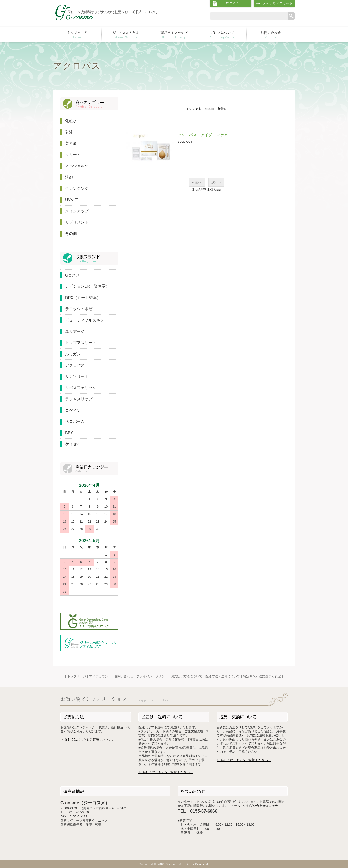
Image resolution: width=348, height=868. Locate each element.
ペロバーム (75, 422)
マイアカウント (100, 676)
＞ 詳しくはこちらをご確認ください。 (88, 739)
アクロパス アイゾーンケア (203, 135)
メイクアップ (77, 211)
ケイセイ (73, 444)
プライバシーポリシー (152, 676)
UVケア (72, 200)
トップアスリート (81, 343)
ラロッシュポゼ (79, 309)
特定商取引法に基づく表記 (262, 676)
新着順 (222, 109)
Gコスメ (72, 275)
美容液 (71, 143)
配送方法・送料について (223, 676)
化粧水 (71, 121)
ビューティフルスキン (85, 320)
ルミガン (73, 354)
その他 (71, 234)
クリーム (73, 155)
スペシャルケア (79, 166)
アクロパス (75, 365)
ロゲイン (73, 410)
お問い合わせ (124, 676)
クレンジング (77, 189)
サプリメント (77, 222)
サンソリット (77, 377)
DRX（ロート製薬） (83, 298)
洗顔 (69, 177)
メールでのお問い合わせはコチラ (255, 806)
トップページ (77, 676)
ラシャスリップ (79, 399)
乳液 (69, 132)
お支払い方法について (187, 676)
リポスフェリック (81, 388)
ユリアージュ (77, 332)
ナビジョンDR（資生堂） (87, 286)
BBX (69, 433)
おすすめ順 (194, 109)
